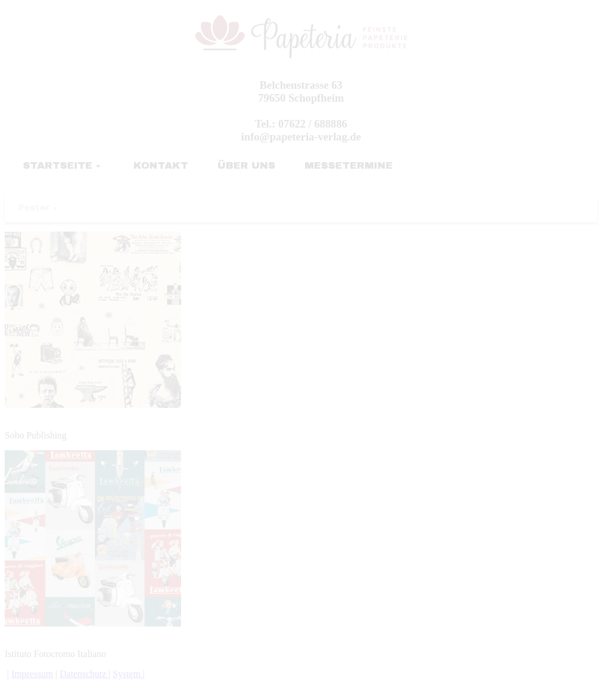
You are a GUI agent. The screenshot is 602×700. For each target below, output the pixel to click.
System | (129, 674)
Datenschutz (84, 674)
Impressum (32, 674)
